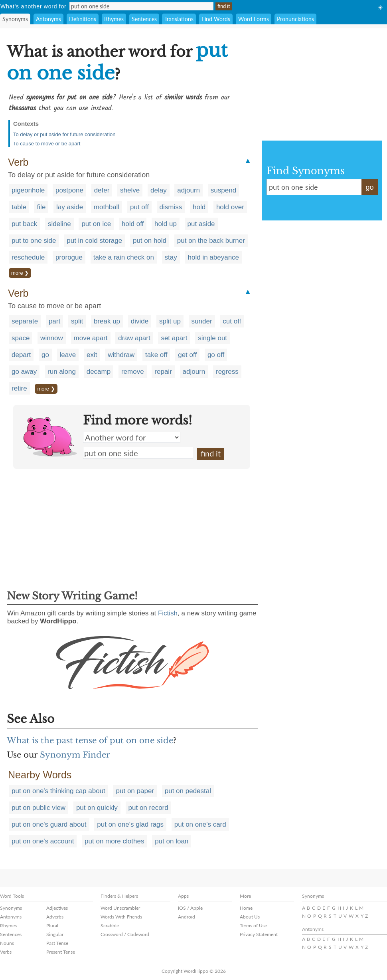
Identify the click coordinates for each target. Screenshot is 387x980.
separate (25, 321)
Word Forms (254, 19)
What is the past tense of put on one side (90, 740)
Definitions (83, 19)
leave (68, 355)
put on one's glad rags (130, 824)
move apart (91, 338)
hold (199, 207)
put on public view (39, 808)
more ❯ (20, 273)
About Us (250, 917)
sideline (59, 224)
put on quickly (97, 808)
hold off (133, 224)
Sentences (144, 19)
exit (92, 355)
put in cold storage (94, 241)
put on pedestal (188, 791)
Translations (179, 19)
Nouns (7, 943)
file (41, 207)
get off (187, 355)
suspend (223, 190)
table (19, 207)
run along (62, 372)
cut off (232, 321)
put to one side (34, 241)
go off (216, 355)
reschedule (28, 257)
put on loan (172, 841)
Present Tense (61, 952)
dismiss (171, 207)
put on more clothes (114, 841)
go (45, 355)
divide (140, 321)
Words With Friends (121, 917)
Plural (52, 925)
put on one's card (200, 824)
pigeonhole (28, 190)
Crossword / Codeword (125, 934)
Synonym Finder (75, 755)
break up (107, 321)
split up (170, 321)
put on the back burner (211, 241)
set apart (174, 338)
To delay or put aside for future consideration (64, 134)
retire (19, 388)
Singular (55, 934)
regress (227, 372)
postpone (69, 190)
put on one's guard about (49, 824)
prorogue (69, 257)
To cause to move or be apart (47, 144)
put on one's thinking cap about (58, 791)
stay (171, 257)
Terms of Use (253, 925)
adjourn (189, 190)
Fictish (168, 613)
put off (139, 207)
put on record (148, 808)
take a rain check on (124, 257)
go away (24, 372)
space (21, 338)
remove (133, 372)
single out (212, 338)
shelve (130, 190)
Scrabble (110, 925)
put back (24, 224)
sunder (202, 321)
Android (187, 917)
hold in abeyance (214, 257)
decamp (99, 372)
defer (102, 190)
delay (159, 190)
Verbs (6, 952)
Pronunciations (295, 19)
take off (156, 355)
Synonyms (15, 19)
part (54, 321)
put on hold (150, 241)
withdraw (121, 355)
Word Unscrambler (120, 908)
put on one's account (43, 841)
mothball (107, 207)
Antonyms (48, 19)
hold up (166, 224)
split (77, 321)
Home (246, 908)
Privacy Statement (259, 934)
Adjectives (57, 908)
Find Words (216, 19)
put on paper (135, 791)
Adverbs (55, 917)
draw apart (134, 338)
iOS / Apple (190, 908)
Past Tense (57, 943)
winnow (52, 338)
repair (163, 372)
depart (21, 355)
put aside (201, 224)
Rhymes (114, 19)
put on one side (138, 453)
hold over (230, 207)
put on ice (96, 224)
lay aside (70, 207)
